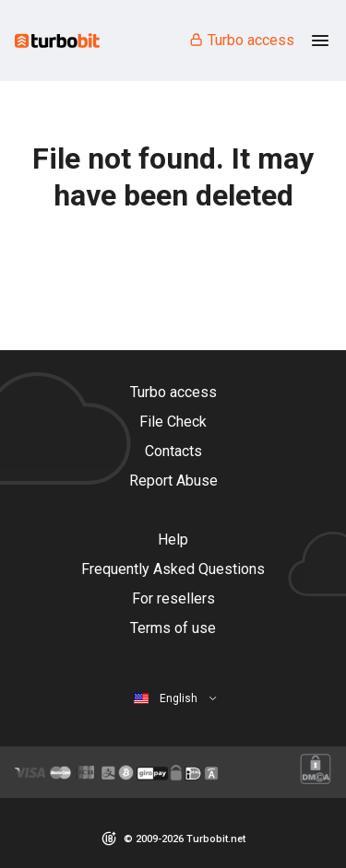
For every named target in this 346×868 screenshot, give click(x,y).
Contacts (173, 451)
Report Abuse (173, 481)
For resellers (173, 598)
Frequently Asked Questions (173, 569)
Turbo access (241, 40)
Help (173, 540)
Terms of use (173, 628)
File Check (173, 422)
